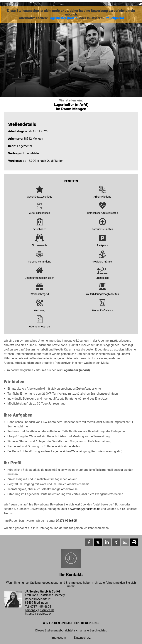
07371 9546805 (41, 607)
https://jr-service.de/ (38, 614)
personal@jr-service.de (40, 610)
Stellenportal (114, 18)
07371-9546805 (66, 521)
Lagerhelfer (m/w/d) (64, 18)
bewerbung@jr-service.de (84, 509)
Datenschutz (82, 638)
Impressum (59, 638)
